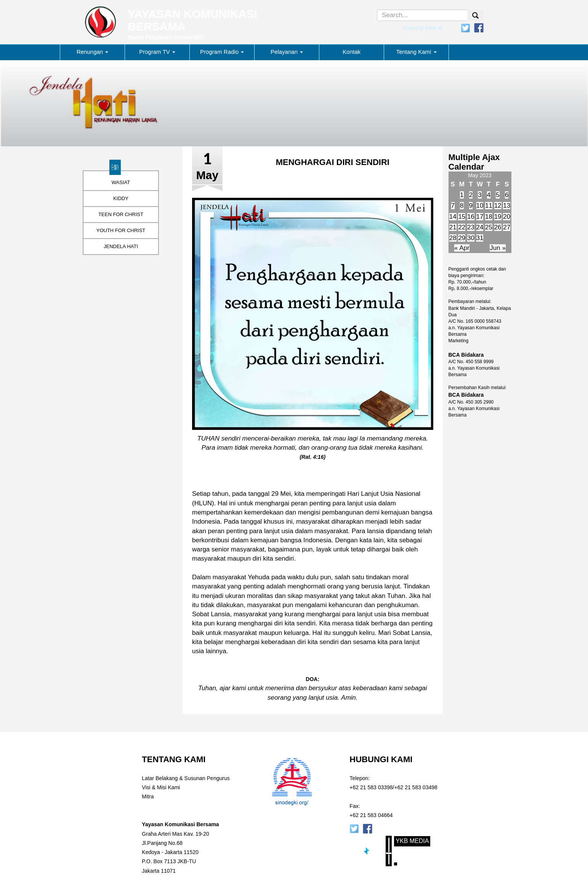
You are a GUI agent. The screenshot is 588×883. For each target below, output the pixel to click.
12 (498, 206)
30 (471, 238)
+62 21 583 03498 (416, 787)
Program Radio (222, 52)
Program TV (157, 52)
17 (480, 217)
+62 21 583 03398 (371, 787)
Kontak (352, 52)
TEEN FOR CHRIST (121, 214)
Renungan (92, 52)
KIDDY (121, 198)
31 (480, 238)
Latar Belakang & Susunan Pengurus (186, 778)
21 (453, 227)
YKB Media (412, 841)
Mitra (148, 796)
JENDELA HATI (121, 246)
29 (462, 238)
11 (489, 206)
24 (480, 227)
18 (489, 217)
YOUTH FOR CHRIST (121, 230)
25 (489, 227)
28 (453, 238)
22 (462, 227)
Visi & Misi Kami (161, 787)
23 (471, 227)
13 (507, 206)
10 (480, 206)
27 (507, 227)
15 (462, 217)
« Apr (462, 248)
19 (498, 217)
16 (471, 217)
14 (453, 217)
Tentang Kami (417, 52)
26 (498, 227)
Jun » (498, 248)
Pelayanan (287, 52)
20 (507, 217)
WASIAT (121, 182)
